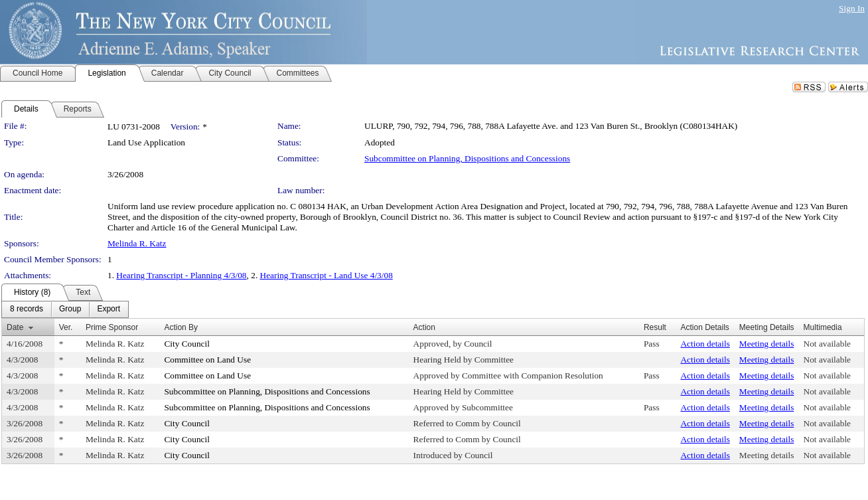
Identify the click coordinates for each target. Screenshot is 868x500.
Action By (181, 327)
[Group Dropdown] (70, 309)
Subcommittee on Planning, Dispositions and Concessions (467, 158)
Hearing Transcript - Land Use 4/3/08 (326, 275)
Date (15, 327)
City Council (187, 344)
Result (655, 327)
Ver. (66, 327)
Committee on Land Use (207, 360)
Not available (827, 344)
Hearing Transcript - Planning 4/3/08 (181, 275)
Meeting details (767, 344)
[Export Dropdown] (109, 309)
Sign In (852, 8)
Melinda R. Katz (137, 243)
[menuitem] (27, 309)
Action (424, 327)
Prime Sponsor (112, 327)
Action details (705, 344)
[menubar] (65, 309)
